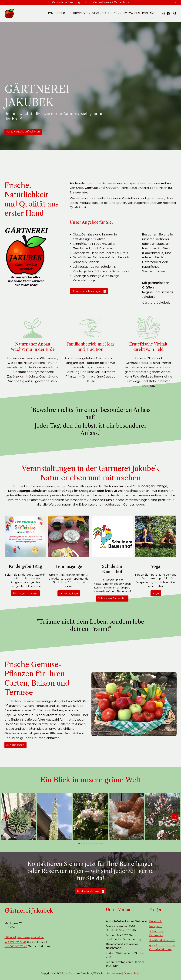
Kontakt (148, 13)
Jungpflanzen (15, 745)
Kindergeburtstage (25, 593)
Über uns (64, 13)
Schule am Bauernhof (112, 598)
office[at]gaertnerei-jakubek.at (24, 937)
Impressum (114, 974)
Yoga (156, 593)
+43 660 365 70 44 (16, 946)
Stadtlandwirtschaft (162, 940)
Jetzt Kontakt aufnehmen (23, 132)
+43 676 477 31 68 (16, 943)
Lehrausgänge (69, 593)
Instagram (156, 926)
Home (51, 13)
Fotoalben (132, 13)
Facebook (156, 921)
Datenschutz (132, 974)
